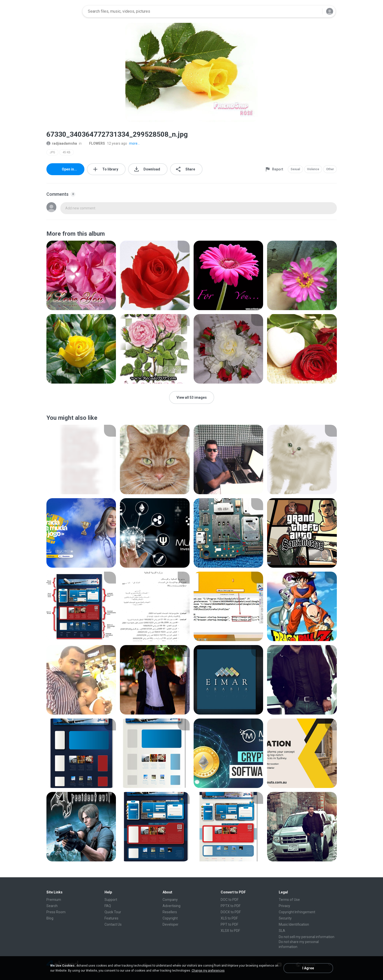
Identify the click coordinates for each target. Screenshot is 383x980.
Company (170, 900)
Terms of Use (289, 900)
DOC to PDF (230, 900)
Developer (171, 924)
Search (52, 906)
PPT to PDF (229, 924)
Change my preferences (208, 971)
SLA (282, 931)
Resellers (170, 912)
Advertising (172, 906)
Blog (50, 918)
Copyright (170, 918)
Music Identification (294, 924)
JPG (52, 152)
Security (285, 918)
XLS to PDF (229, 918)
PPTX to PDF (231, 906)
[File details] (81, 275)
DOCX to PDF (231, 912)
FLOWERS (94, 143)
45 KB (67, 152)
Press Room (56, 912)
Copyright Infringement (297, 912)
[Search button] (315, 11)
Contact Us (113, 924)
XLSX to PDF (230, 931)
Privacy (284, 906)
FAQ (108, 906)
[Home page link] (63, 11)
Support (111, 900)
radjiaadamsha (62, 143)
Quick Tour (113, 912)
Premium (54, 900)
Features (111, 918)
